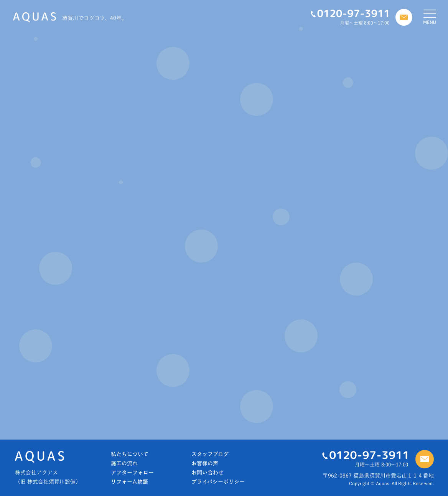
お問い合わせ (208, 473)
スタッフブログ (210, 454)
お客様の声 (205, 463)
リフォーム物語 (129, 482)
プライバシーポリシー (218, 482)
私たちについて (130, 454)
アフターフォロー (132, 473)
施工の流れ (124, 463)
